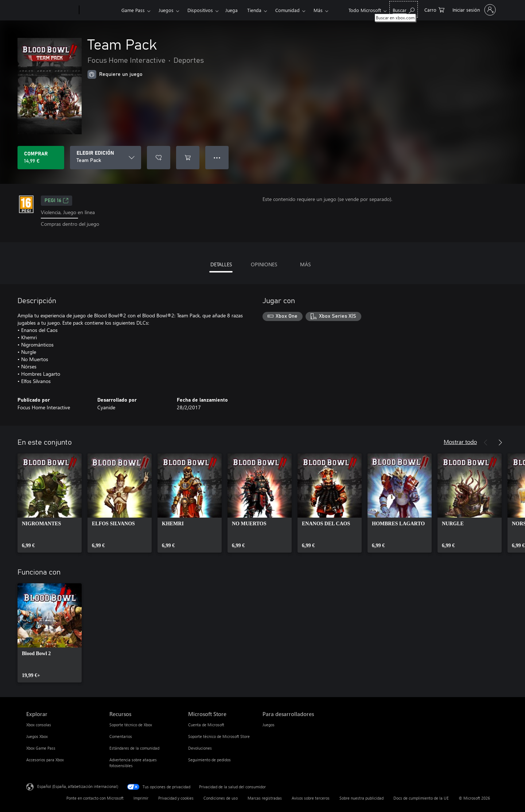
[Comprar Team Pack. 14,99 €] (41, 158)
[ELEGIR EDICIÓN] (106, 158)
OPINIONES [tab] (264, 264)
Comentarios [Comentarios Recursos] (121, 736)
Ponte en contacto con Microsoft (95, 798)
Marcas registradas (265, 798)
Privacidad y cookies (176, 798)
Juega (232, 10)
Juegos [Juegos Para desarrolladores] (269, 725)
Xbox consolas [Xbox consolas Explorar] (39, 725)
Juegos (166, 10)
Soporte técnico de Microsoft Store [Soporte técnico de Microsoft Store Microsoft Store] (219, 736)
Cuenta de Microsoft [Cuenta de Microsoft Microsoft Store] (206, 725)
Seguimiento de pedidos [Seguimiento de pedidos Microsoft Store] (209, 760)
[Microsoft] (51, 10)
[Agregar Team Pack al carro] (188, 158)
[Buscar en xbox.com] (404, 9)
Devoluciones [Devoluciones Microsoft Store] (200, 748)
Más (318, 10)
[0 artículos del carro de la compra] (434, 9)
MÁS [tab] (305, 264)
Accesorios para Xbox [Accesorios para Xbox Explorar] (45, 760)
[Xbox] (99, 10)
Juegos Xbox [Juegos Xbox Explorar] (37, 736)
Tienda (254, 10)
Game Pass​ (133, 10)
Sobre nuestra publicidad (361, 798)
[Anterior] (486, 442)
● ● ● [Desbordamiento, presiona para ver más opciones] (217, 157)
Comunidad (287, 10)
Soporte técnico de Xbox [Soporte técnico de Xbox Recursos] (131, 725)
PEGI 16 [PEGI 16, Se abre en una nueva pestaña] (57, 201)
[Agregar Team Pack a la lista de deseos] (159, 158)
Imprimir (141, 798)
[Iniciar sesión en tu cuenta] (473, 10)
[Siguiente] (500, 442)
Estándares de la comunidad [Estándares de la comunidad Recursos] (134, 748)
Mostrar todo (460, 442)
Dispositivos (200, 10)
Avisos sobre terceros (311, 798)
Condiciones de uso (221, 798)
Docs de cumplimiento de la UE (421, 798)
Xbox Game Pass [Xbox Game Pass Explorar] (41, 748)
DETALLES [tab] (221, 264)
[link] (50, 503)
